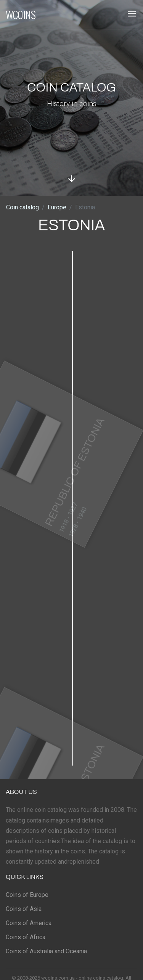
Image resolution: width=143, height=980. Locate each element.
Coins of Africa (26, 937)
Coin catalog (22, 207)
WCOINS (21, 14)
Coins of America (29, 923)
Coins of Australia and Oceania (46, 951)
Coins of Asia (24, 909)
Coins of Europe (27, 895)
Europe (57, 207)
